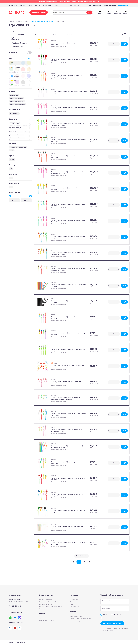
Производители (75, 606)
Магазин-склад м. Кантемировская (81, 625)
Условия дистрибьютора (47, 625)
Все (29, 58)
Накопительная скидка (47, 623)
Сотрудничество (75, 602)
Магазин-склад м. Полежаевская (80, 621)
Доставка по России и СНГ (48, 604)
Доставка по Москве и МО (48, 602)
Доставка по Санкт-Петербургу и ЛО (51, 606)
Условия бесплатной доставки (49, 609)
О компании (74, 600)
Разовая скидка (44, 621)
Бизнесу (72, 609)
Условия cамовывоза (46, 600)
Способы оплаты (45, 611)
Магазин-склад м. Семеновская (80, 623)
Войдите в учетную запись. (89, 2)
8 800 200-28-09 (95, 5)
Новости (73, 604)
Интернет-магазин (76, 619)
